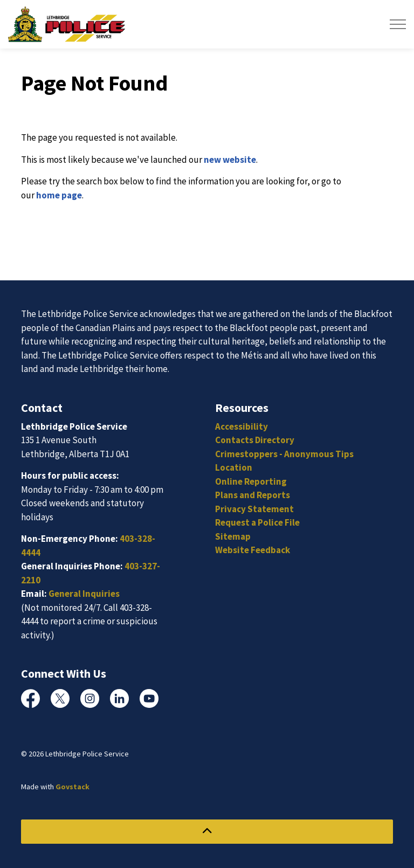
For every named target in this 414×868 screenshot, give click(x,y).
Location (234, 467)
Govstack (73, 787)
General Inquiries (84, 594)
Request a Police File (257, 522)
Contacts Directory (255, 440)
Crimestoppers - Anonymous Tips (284, 454)
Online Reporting (251, 481)
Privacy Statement (254, 509)
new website (230, 160)
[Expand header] (398, 24)
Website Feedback (253, 550)
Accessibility (241, 426)
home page (59, 195)
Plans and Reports (253, 495)
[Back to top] (207, 832)
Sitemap (233, 536)
